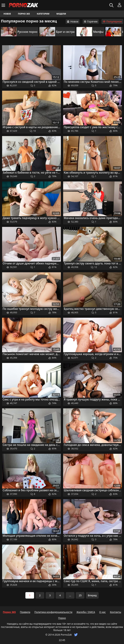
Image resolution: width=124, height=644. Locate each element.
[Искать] (112, 5)
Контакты (115, 612)
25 (80, 595)
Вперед (92, 595)
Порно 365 (24, 14)
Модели (61, 14)
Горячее (91, 21)
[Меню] (4, 5)
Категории (43, 14)
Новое (7, 14)
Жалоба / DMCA (86, 612)
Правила (25, 612)
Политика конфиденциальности (53, 612)
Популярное (112, 21)
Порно (62, 618)
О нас (102, 612)
